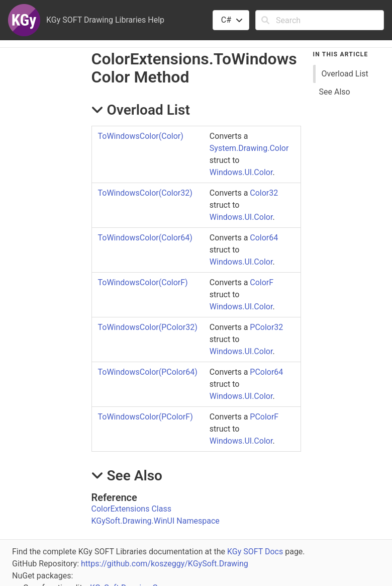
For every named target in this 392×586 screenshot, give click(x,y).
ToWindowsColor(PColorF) (145, 417)
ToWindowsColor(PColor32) (148, 327)
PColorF (264, 417)
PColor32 (266, 327)
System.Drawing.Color (249, 148)
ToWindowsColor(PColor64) (148, 372)
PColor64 (266, 372)
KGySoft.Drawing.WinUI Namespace (156, 521)
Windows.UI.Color (241, 172)
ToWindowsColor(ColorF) (143, 282)
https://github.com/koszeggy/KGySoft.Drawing (165, 564)
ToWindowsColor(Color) (141, 136)
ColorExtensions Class (131, 509)
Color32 (264, 193)
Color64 (264, 238)
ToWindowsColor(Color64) (145, 238)
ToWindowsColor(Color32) (145, 193)
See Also (335, 92)
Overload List (345, 74)
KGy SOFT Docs (255, 552)
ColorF (262, 282)
